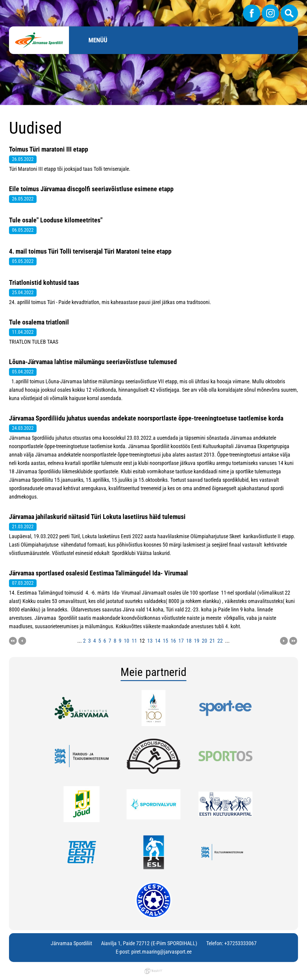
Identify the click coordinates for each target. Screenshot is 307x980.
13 (150, 641)
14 (158, 641)
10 (127, 641)
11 (134, 641)
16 (173, 641)
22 (220, 641)
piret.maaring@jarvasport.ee (161, 952)
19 (197, 641)
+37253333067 (240, 943)
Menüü (98, 40)
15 (165, 641)
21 (212, 641)
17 (181, 641)
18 (189, 641)
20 (204, 641)
